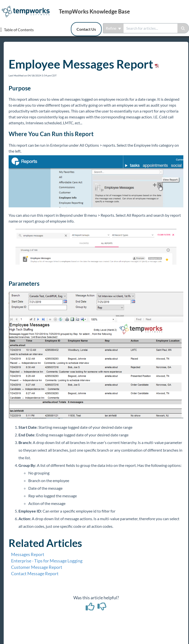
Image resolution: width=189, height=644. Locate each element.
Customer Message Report (37, 567)
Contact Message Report (35, 573)
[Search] (183, 28)
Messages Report (28, 554)
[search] (150, 28)
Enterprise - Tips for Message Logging (47, 561)
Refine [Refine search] (113, 28)
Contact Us (86, 29)
